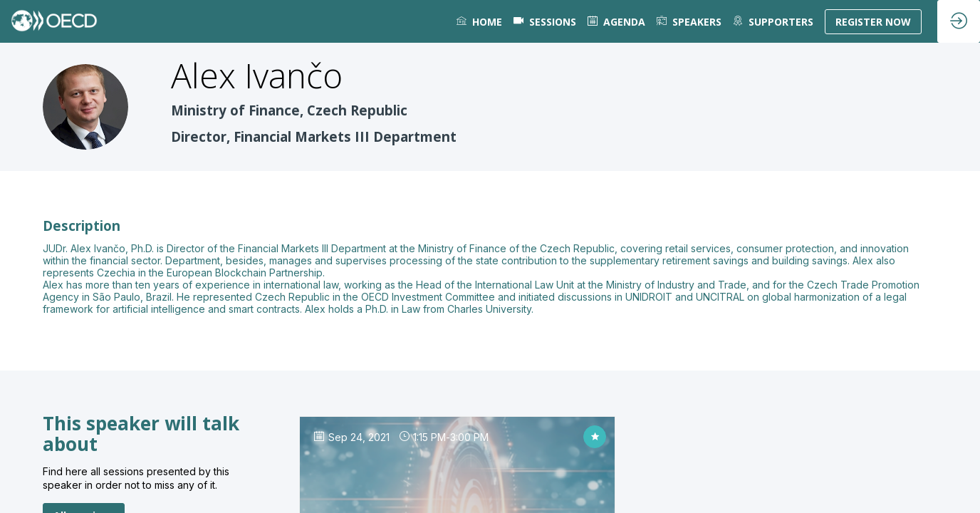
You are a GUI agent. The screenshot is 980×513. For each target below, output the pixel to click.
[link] (479, 21)
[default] (545, 21)
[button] (873, 22)
